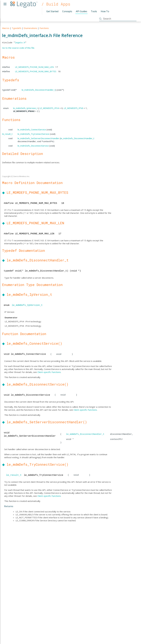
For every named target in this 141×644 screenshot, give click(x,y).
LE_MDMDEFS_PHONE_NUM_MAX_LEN (34, 67)
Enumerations (30, 28)
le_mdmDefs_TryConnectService (33, 134)
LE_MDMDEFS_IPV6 (73, 108)
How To (105, 11)
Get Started (52, 11)
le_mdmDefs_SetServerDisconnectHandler (38, 138)
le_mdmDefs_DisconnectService (33, 146)
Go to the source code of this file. (18, 48)
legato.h (20, 43)
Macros (6, 28)
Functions (44, 28)
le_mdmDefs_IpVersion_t (25, 108)
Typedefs (17, 28)
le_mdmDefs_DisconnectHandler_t (39, 90)
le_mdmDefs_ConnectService (32, 130)
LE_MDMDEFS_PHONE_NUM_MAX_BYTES (36, 71)
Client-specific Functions (49, 372)
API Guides (81, 11)
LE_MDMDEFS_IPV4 (49, 108)
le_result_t (7, 134)
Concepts (67, 11)
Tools (94, 11)
